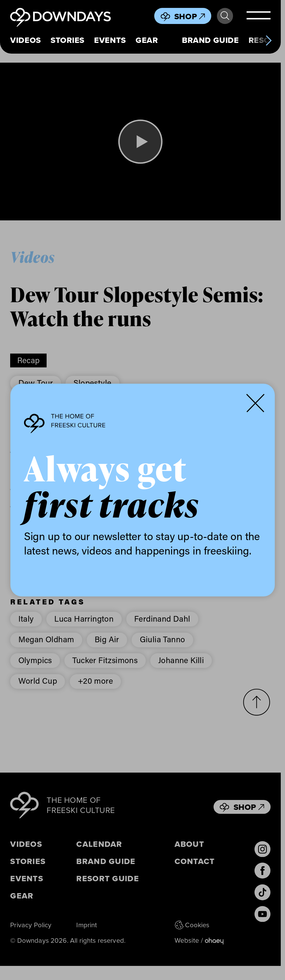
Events (110, 40)
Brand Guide (210, 40)
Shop (190, 16)
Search (225, 16)
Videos (25, 40)
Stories (68, 40)
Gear (147, 40)
